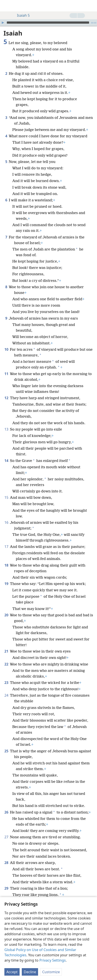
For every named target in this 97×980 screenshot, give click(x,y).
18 (6, 565)
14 (6, 461)
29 (6, 888)
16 (6, 522)
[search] (92, 6)
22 (6, 664)
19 (6, 584)
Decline (30, 972)
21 (6, 651)
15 (6, 497)
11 (6, 374)
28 (6, 863)
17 (6, 547)
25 (6, 751)
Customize (51, 972)
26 (6, 812)
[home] (7, 6)
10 (6, 349)
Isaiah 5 (21, 15)
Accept (12, 972)
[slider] (48, 23)
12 (6, 398)
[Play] (3, 23)
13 (6, 429)
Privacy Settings (53, 960)
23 (6, 683)
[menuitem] (7, 6)
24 (6, 695)
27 (6, 837)
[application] (48, 23)
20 (6, 615)
